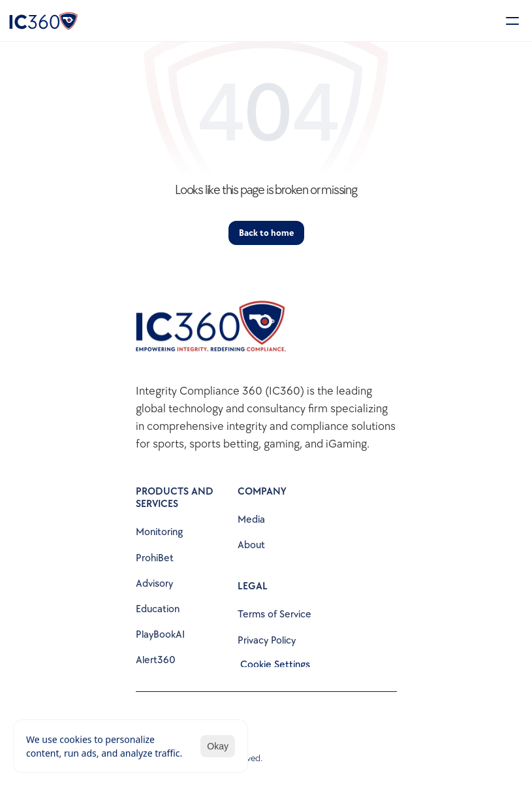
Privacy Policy (267, 641)
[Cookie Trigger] (275, 665)
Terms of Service (274, 614)
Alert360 (156, 660)
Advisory (154, 584)
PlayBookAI (160, 635)
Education (158, 609)
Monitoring (159, 532)
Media (251, 520)
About (251, 545)
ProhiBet (155, 558)
